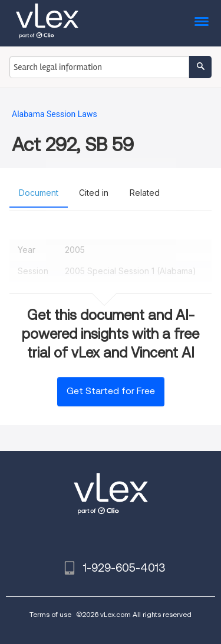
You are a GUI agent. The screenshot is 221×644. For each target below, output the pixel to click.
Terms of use (50, 614)
